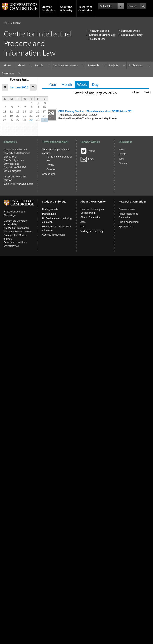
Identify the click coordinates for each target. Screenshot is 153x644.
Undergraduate (50, 209)
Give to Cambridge (90, 217)
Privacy (50, 165)
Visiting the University (92, 231)
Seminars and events (66, 65)
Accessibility (10, 224)
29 (31, 120)
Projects (114, 65)
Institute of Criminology (102, 35)
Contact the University (16, 221)
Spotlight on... (126, 227)
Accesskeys (49, 174)
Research (93, 65)
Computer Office (130, 31)
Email (87, 159)
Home (6, 23)
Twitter (88, 151)
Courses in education (53, 235)
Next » (147, 92)
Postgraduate (49, 214)
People (39, 65)
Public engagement (129, 222)
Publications (136, 65)
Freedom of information (16, 228)
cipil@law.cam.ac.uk (22, 184)
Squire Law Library (132, 35)
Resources (8, 73)
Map (83, 227)
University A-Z (11, 246)
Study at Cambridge (48, 9)
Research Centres (99, 31)
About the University (66, 9)
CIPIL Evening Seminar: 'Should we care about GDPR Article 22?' (95, 111)
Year (52, 85)
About (21, 65)
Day (95, 85)
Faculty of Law (97, 39)
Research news (127, 209)
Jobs (121, 159)
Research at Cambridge (85, 9)
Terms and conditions (15, 242)
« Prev (135, 92)
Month (67, 85)
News (122, 150)
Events (122, 154)
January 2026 (19, 87)
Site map (123, 163)
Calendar (16, 23)
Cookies (51, 169)
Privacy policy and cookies (18, 232)
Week (83, 85)
